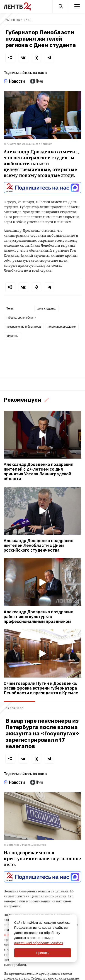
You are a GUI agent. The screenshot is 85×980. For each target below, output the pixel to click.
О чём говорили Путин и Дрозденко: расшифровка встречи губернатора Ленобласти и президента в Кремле (41, 688)
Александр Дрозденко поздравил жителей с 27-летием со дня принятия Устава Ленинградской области (39, 472)
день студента (46, 309)
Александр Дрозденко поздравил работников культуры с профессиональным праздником (39, 617)
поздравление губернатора (24, 327)
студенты (12, 336)
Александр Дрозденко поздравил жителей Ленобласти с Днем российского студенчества (39, 546)
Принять (42, 953)
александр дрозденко (62, 327)
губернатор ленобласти (21, 318)
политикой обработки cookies (39, 943)
